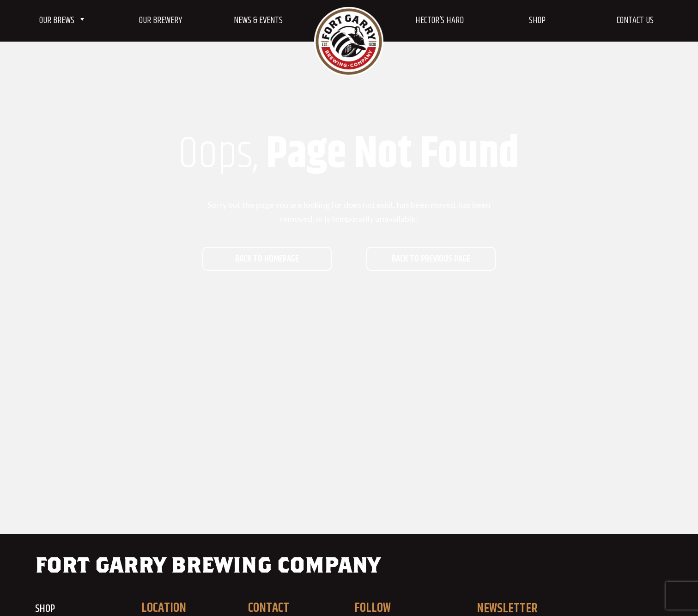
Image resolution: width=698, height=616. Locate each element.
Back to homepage (267, 259)
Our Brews (63, 21)
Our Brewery (161, 21)
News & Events (258, 21)
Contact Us (635, 21)
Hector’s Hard (440, 21)
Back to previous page (431, 259)
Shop (537, 21)
